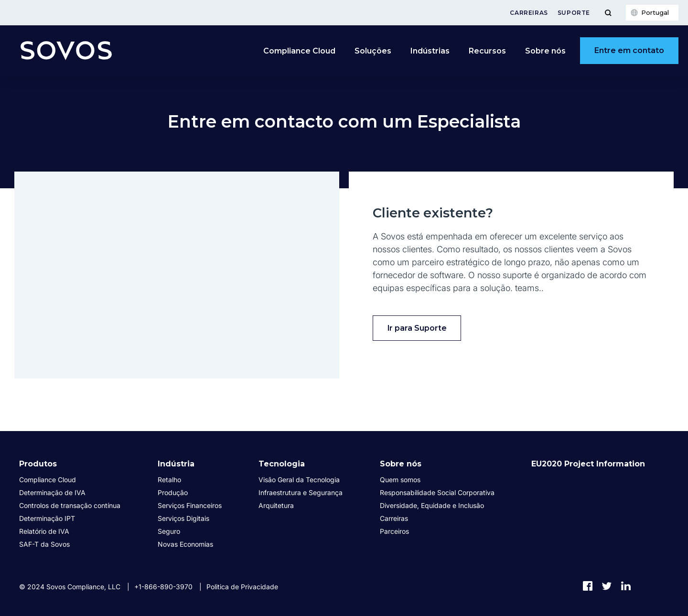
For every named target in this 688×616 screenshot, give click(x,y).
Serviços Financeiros (190, 505)
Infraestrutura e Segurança (301, 492)
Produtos (38, 464)
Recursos (487, 51)
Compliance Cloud (299, 51)
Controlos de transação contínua (70, 505)
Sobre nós (545, 51)
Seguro (169, 531)
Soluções (373, 51)
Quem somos (400, 480)
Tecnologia (282, 464)
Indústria (176, 464)
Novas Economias (185, 544)
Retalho (169, 480)
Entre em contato (629, 50)
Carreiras (529, 13)
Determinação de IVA (52, 492)
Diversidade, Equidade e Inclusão (432, 505)
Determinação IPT (47, 518)
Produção (173, 492)
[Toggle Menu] (608, 13)
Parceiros (394, 531)
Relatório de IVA (44, 531)
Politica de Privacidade (242, 587)
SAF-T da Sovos (44, 544)
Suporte (574, 13)
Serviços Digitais (183, 518)
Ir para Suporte (417, 328)
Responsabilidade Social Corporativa (437, 492)
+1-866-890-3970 (163, 587)
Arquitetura (276, 505)
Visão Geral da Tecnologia (299, 480)
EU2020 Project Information (588, 464)
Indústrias (430, 51)
